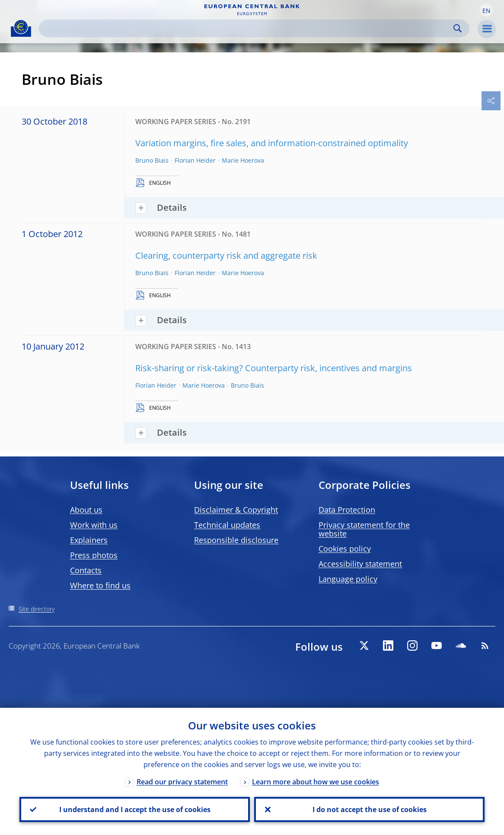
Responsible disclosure (236, 540)
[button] (486, 10)
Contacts (86, 570)
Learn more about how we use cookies (316, 782)
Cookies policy (345, 549)
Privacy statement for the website (364, 529)
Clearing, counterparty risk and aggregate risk (226, 255)
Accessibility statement (360, 564)
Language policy (348, 579)
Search (458, 28)
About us (86, 510)
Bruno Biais (152, 160)
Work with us (94, 525)
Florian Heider (195, 160)
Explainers (89, 540)
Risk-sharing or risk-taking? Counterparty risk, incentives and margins (274, 368)
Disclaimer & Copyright (236, 510)
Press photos (94, 555)
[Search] (247, 28)
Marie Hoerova (243, 160)
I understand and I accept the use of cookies (135, 809)
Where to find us (100, 585)
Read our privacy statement (182, 782)
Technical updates (227, 525)
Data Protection (347, 510)
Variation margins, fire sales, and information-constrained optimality (272, 143)
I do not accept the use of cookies (370, 809)
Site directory (37, 609)
